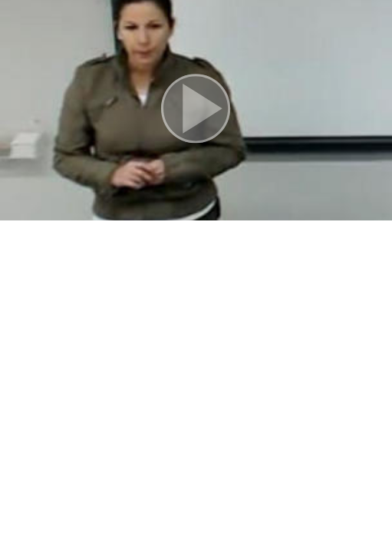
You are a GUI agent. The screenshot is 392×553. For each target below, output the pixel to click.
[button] (196, 110)
